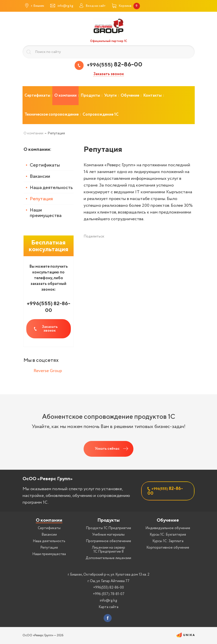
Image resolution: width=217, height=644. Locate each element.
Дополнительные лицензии (108, 558)
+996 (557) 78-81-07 (109, 594)
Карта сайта (108, 607)
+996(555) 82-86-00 (108, 588)
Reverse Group (48, 371)
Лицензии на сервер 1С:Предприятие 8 (108, 550)
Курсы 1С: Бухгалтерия (168, 535)
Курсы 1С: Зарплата (168, 541)
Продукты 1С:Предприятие (108, 528)
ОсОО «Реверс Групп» (48, 479)
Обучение (168, 520)
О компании (49, 520)
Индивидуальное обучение (168, 528)
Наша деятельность (51, 187)
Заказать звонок (109, 74)
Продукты (108, 520)
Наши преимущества (46, 213)
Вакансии (40, 176)
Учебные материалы (108, 535)
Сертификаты (45, 165)
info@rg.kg (108, 601)
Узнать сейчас (107, 449)
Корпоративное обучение (168, 548)
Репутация (41, 199)
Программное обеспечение (108, 541)
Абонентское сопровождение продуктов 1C (109, 416)
